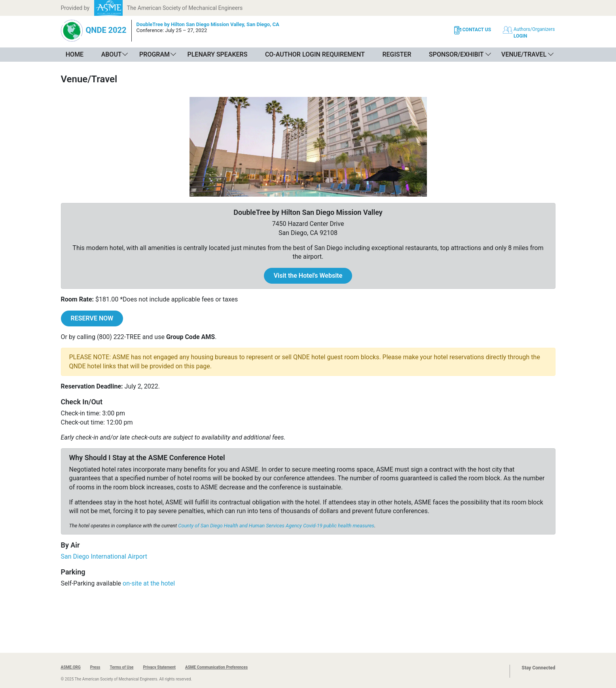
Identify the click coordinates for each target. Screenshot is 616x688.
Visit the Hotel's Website (308, 276)
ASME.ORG (71, 667)
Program (154, 54)
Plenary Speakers (217, 54)
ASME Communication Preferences (216, 667)
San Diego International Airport (104, 556)
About (112, 54)
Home (75, 54)
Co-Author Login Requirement (315, 54)
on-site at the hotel (149, 583)
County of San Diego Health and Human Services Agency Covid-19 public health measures (276, 526)
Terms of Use (121, 667)
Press (95, 667)
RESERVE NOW (92, 318)
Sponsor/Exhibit (456, 54)
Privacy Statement (159, 667)
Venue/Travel (524, 54)
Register (397, 54)
